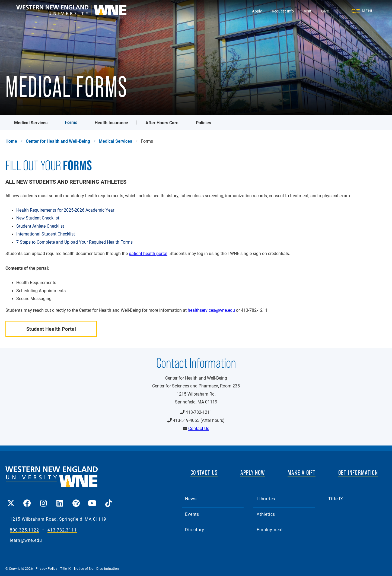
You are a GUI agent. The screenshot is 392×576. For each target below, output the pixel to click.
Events (192, 514)
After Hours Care (162, 122)
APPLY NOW (253, 472)
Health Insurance (111, 122)
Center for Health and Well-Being (58, 141)
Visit (308, 11)
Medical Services (31, 122)
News (191, 499)
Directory (195, 529)
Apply (257, 11)
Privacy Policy (47, 568)
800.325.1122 (24, 530)
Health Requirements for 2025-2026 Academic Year (65, 210)
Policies (203, 122)
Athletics (266, 514)
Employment (270, 529)
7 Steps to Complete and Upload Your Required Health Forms (74, 242)
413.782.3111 (62, 530)
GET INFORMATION (358, 472)
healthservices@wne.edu (211, 310)
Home (11, 141)
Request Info (283, 11)
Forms (71, 122)
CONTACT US (204, 472)
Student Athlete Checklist (40, 226)
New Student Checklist (38, 218)
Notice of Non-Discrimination (96, 568)
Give (325, 11)
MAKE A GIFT (302, 472)
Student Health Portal (51, 329)
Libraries (266, 499)
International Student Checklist (46, 234)
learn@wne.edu (26, 540)
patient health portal (148, 253)
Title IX (336, 499)
